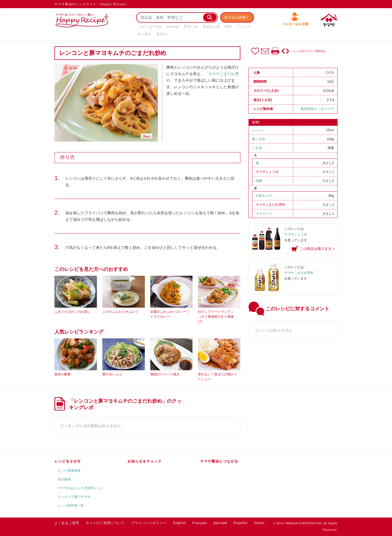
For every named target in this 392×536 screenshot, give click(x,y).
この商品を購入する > (317, 249)
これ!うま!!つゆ (150, 27)
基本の (162, 34)
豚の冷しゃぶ (112, 374)
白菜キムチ (264, 196)
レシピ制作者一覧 (71, 506)
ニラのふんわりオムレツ (120, 312)
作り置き (145, 34)
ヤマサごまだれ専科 (270, 205)
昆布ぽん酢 (211, 27)
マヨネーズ (264, 214)
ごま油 (257, 148)
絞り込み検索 (236, 17)
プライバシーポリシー (149, 523)
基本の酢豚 (63, 374)
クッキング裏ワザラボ (74, 497)
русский (220, 523)
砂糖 (259, 181)
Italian (259, 523)
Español (240, 523)
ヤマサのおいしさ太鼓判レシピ (81, 488)
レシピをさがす (68, 461)
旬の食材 (64, 479)
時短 (228, 27)
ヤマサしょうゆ (267, 172)
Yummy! (173, 27)
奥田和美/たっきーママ (317, 109)
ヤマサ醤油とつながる (219, 461)
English (179, 523)
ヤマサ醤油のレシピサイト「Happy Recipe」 (92, 4)
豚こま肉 (259, 139)
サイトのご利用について (105, 523)
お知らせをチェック (145, 461)
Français (200, 523)
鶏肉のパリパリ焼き (165, 374)
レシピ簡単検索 (69, 471)
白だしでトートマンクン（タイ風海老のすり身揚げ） (216, 317)
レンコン (259, 130)
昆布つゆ (191, 27)
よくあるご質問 (67, 523)
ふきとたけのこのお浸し (72, 312)
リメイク (244, 27)
